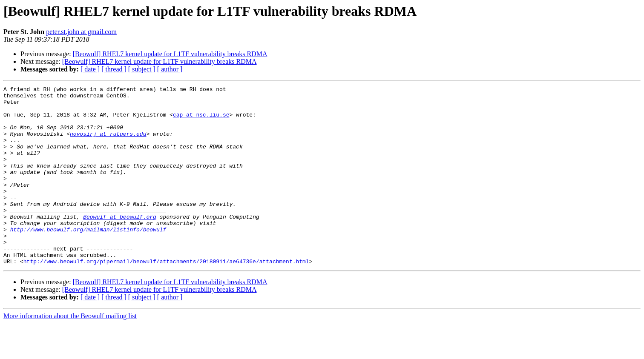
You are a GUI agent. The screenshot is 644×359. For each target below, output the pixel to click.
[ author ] (170, 69)
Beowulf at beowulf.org (120, 243)
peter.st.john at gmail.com (81, 32)
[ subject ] (142, 69)
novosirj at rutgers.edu (108, 144)
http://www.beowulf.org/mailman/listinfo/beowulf (88, 259)
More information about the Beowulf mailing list (70, 352)
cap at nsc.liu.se (201, 121)
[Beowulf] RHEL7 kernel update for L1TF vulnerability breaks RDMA (170, 54)
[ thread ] (114, 69)
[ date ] (90, 69)
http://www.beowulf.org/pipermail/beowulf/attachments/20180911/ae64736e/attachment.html (166, 297)
